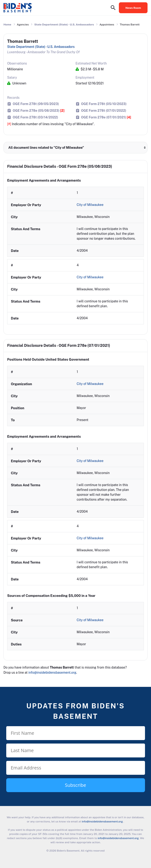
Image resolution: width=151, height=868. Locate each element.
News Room (133, 8)
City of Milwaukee (91, 205)
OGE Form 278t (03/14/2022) (35, 117)
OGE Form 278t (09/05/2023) (36, 104)
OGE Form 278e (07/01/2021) (106, 117)
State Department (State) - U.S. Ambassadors (64, 25)
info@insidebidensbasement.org (52, 673)
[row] (75, 222)
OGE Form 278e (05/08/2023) (39, 110)
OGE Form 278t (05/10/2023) (104, 104)
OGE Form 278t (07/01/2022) (104, 110)
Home (7, 25)
